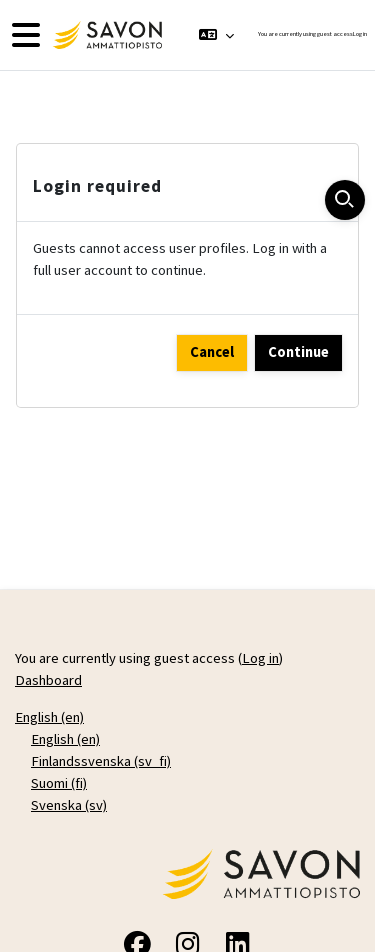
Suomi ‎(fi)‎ (59, 783)
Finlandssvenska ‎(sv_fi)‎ (101, 761)
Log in (360, 34)
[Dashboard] (105, 35)
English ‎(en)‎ (49, 717)
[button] (216, 35)
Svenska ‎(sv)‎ (69, 805)
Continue (298, 352)
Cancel (212, 352)
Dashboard (48, 680)
